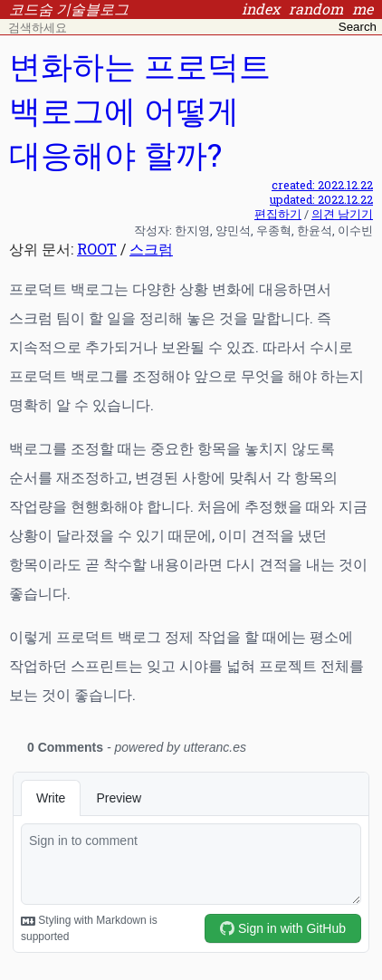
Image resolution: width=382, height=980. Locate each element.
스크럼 (151, 249)
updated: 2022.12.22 (321, 199)
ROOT (97, 249)
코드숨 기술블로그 (69, 9)
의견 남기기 (342, 214)
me (363, 9)
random (316, 9)
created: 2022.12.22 (322, 185)
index (261, 9)
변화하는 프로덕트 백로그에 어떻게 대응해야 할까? (140, 110)
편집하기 (278, 214)
